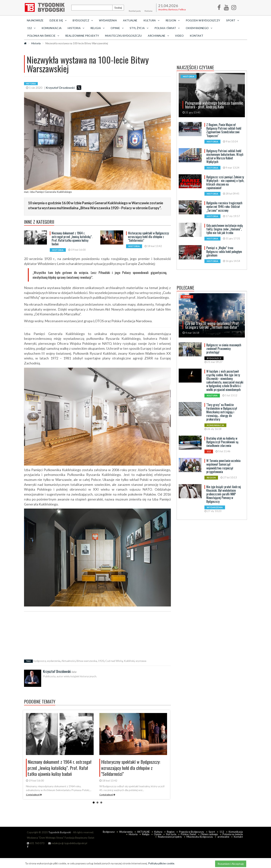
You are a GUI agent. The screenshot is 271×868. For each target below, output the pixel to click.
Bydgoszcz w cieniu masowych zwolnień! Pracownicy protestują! (224, 349)
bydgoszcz (40, 661)
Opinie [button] (117, 28)
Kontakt (197, 36)
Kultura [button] (151, 20)
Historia (36, 43)
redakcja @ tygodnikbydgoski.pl (68, 843)
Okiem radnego (209, 834)
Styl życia (171, 834)
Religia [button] (97, 28)
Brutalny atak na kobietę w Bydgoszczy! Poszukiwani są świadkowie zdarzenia (222, 442)
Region (171, 832)
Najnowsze (35, 20)
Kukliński (129, 661)
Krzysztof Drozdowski (60, 88)
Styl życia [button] (139, 28)
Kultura (158, 832)
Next (164, 737)
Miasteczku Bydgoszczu (123, 36)
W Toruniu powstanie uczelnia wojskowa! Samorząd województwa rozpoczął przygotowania (223, 466)
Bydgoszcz (109, 832)
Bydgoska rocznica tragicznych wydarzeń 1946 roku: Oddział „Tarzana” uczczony (224, 207)
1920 (101, 661)
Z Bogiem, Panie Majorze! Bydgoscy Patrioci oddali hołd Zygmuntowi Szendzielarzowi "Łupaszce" (224, 130)
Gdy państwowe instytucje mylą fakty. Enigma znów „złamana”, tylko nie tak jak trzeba (225, 229)
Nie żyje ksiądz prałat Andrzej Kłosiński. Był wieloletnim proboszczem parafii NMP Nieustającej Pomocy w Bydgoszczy (224, 494)
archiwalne (223, 837)
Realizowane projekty (82, 36)
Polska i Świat (188, 834)
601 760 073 (36, 843)
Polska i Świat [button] (167, 28)
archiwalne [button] (158, 36)
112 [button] (31, 28)
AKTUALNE (130, 20)
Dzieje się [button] (58, 20)
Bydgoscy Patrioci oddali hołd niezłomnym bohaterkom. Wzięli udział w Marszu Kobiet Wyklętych (225, 156)
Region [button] (173, 20)
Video (179, 36)
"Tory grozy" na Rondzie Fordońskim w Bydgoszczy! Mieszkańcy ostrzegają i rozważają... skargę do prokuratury (222, 412)
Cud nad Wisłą (114, 661)
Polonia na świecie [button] (43, 36)
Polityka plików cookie (161, 863)
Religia (146, 834)
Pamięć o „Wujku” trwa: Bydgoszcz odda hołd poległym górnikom (224, 251)
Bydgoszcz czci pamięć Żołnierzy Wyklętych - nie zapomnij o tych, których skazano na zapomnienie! (225, 182)
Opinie (158, 834)
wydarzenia (54, 661)
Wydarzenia (108, 20)
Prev (29, 737)
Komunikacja (52, 28)
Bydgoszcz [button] (83, 20)
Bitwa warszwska (87, 661)
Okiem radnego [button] (199, 28)
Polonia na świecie (233, 834)
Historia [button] (76, 28)
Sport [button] (233, 20)
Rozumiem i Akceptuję (231, 864)
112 (222, 832)
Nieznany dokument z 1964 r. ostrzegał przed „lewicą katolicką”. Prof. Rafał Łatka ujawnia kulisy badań (72, 239)
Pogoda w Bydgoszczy (203, 20)
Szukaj (118, 8)
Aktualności (68, 661)
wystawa (141, 661)
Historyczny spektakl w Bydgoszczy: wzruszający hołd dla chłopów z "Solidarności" (149, 237)
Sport (212, 832)
